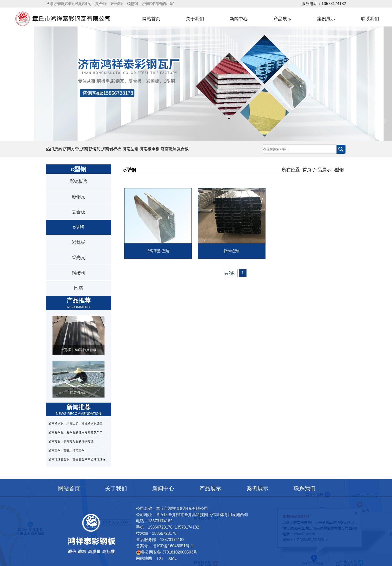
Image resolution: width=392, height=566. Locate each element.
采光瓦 (78, 258)
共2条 (230, 273)
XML (173, 558)
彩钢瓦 (78, 197)
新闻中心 (239, 19)
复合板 (78, 212)
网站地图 (144, 558)
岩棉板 (78, 242)
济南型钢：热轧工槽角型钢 (66, 450)
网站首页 (151, 19)
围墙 (78, 288)
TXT (160, 558)
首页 (307, 170)
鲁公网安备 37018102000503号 (167, 552)
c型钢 (79, 227)
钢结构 (78, 273)
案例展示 (326, 19)
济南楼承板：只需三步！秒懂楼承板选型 (75, 423)
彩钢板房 (78, 181)
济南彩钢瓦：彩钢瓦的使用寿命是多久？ (75, 432)
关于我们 (195, 19)
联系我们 (304, 488)
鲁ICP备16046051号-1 (173, 546)
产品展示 (282, 19)
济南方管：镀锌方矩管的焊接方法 (71, 441)
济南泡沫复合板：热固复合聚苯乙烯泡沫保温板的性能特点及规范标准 (95, 459)
